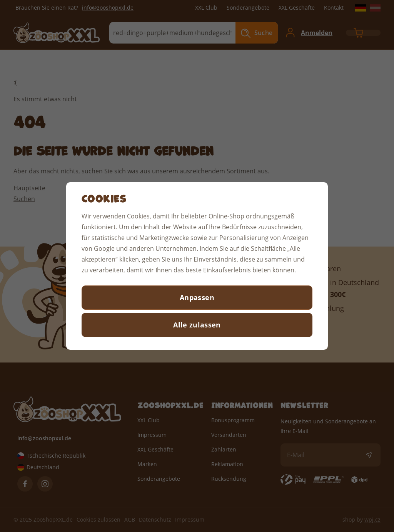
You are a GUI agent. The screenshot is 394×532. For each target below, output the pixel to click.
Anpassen (197, 297)
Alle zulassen (197, 325)
